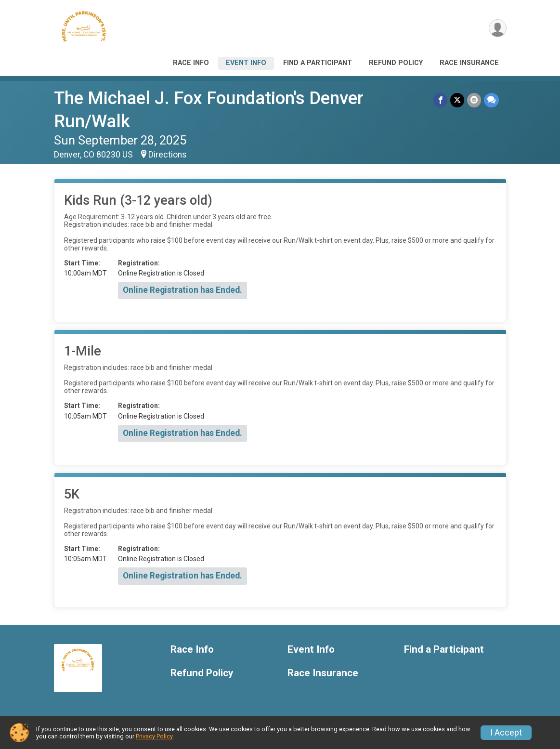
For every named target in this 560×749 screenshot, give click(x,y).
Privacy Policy (154, 736)
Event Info (246, 63)
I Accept (506, 733)
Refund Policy (396, 63)
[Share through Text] (491, 100)
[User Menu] (498, 28)
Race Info (191, 63)
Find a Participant (318, 63)
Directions (168, 155)
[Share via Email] (474, 100)
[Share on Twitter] (457, 100)
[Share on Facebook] (440, 100)
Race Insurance (469, 63)
